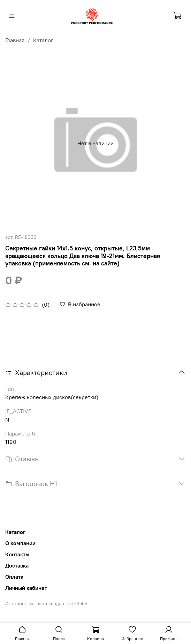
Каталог (43, 40)
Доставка (17, 565)
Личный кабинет (26, 588)
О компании (20, 543)
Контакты (17, 554)
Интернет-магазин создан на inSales (47, 603)
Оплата (14, 577)
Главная (15, 40)
